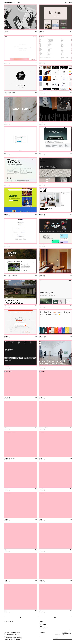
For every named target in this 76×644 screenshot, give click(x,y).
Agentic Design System (9, 93)
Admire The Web (8, 621)
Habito (5, 550)
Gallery (41, 626)
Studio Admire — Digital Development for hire (66, 633)
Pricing (66, 2)
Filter (16, 2)
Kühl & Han (41, 62)
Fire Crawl (6, 336)
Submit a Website (44, 628)
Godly (40, 93)
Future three (42, 489)
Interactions (10, 2)
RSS (41, 636)
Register (42, 621)
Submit (70, 2)
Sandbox (6, 489)
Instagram (42, 633)
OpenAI (5, 62)
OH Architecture (8, 306)
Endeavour (41, 611)
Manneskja (6, 154)
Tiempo (40, 458)
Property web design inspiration (12, 639)
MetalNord (6, 580)
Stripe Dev (6, 184)
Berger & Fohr (42, 215)
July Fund (41, 32)
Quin (40, 550)
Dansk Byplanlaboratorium (10, 276)
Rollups (41, 397)
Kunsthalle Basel (43, 367)
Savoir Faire (42, 123)
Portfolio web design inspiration (12, 634)
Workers (6, 428)
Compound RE (7, 519)
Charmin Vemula (42, 336)
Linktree (6, 215)
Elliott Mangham (8, 367)
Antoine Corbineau (43, 428)
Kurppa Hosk (7, 32)
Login (41, 623)
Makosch (41, 519)
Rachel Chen (7, 397)
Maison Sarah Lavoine (9, 458)
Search (19, 2)
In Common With (42, 276)
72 (55, 617)
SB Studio (41, 580)
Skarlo (5, 611)
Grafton (6, 123)
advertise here (56, 638)
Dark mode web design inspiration (13, 636)
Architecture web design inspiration (13, 638)
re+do (40, 306)
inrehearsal (42, 245)
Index (5, 2)
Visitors (6, 245)
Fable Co (41, 184)
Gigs (40, 154)
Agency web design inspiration (12, 633)
